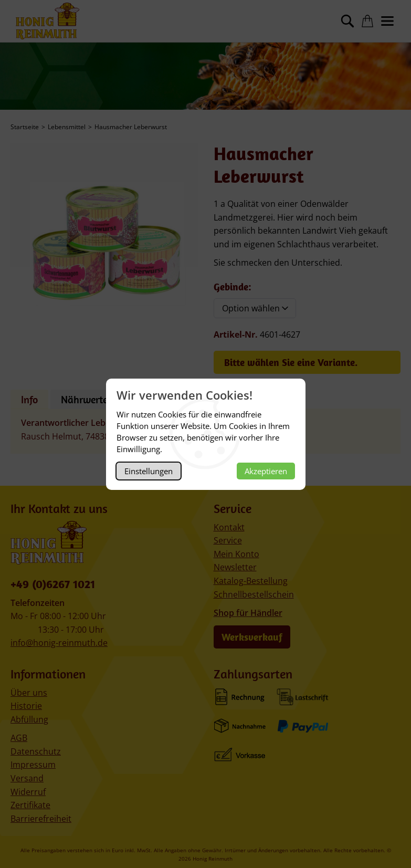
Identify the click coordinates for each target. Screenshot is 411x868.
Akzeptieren (266, 471)
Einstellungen (149, 471)
